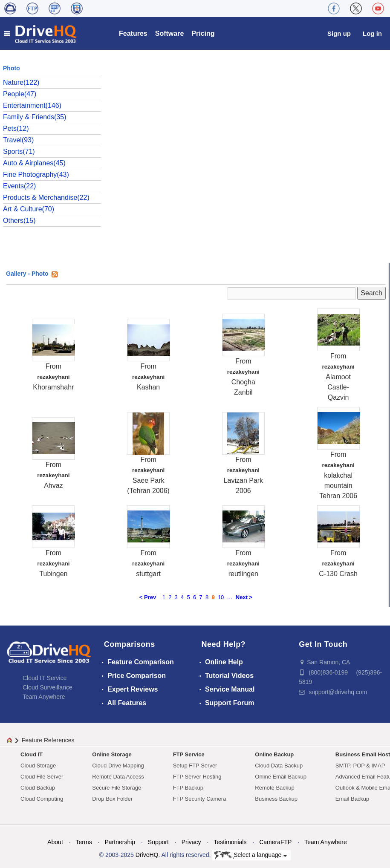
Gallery (16, 274)
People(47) (20, 94)
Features (133, 33)
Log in (372, 33)
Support (158, 842)
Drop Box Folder (112, 799)
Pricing (203, 33)
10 (221, 597)
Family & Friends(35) (35, 117)
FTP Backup (188, 788)
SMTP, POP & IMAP (360, 766)
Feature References (48, 740)
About (55, 842)
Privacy (191, 842)
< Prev (148, 597)
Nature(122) (21, 82)
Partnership (120, 842)
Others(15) (19, 221)
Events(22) (19, 186)
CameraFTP (275, 842)
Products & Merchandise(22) (46, 198)
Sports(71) (19, 151)
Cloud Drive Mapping (118, 766)
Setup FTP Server (195, 766)
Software (170, 33)
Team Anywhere (44, 697)
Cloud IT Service (45, 678)
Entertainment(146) (32, 105)
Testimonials (230, 842)
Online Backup (274, 754)
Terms (84, 842)
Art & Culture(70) (29, 209)
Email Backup (352, 799)
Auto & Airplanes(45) (34, 163)
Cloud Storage (38, 766)
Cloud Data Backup (279, 766)
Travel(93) (18, 140)
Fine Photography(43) (36, 174)
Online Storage (112, 754)
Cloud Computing (42, 799)
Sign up (339, 33)
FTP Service (189, 754)
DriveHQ (147, 855)
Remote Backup (275, 788)
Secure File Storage (117, 788)
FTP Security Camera (200, 799)
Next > (244, 597)
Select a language (251, 855)
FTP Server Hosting (197, 777)
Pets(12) (16, 128)
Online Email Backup (281, 777)
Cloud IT (32, 754)
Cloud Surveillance (48, 687)
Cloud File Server (42, 777)
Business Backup (276, 799)
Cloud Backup (38, 788)
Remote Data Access (118, 777)
